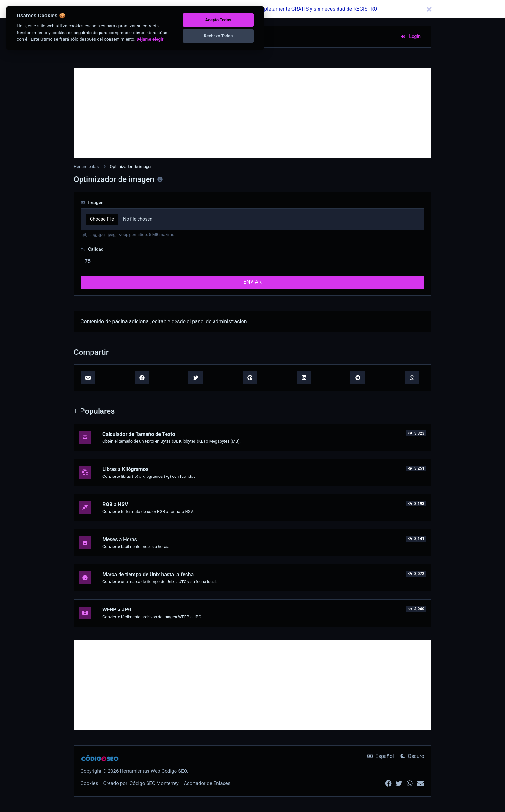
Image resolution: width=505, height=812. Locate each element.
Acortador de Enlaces (207, 783)
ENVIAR (252, 282)
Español (380, 756)
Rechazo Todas (218, 36)
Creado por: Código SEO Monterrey (141, 783)
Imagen (92, 203)
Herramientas (86, 167)
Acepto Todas (218, 20)
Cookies (89, 783)
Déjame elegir (150, 39)
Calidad (92, 249)
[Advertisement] (252, 113)
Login (410, 37)
